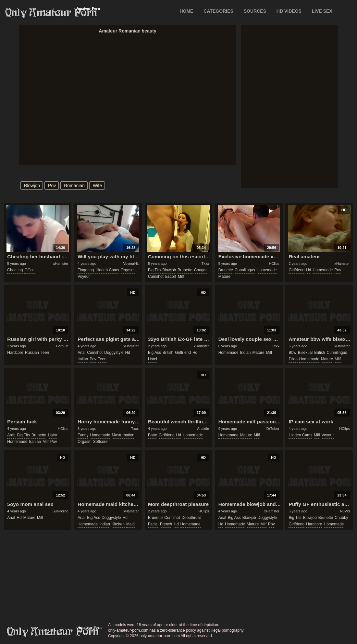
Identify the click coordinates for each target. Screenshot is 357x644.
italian (83, 359)
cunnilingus (245, 270)
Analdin (203, 429)
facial (153, 524)
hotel (153, 359)
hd (308, 270)
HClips (274, 264)
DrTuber (273, 429)
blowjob (32, 186)
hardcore (15, 353)
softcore (100, 442)
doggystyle (114, 353)
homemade (267, 270)
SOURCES (255, 11)
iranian (35, 442)
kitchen (118, 524)
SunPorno (61, 511)
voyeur (84, 277)
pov (52, 186)
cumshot (156, 277)
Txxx (205, 264)
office (29, 270)
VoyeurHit (131, 264)
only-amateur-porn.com (53, 632)
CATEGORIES (218, 11)
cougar (200, 270)
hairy (52, 435)
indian (246, 353)
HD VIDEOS (289, 11)
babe (153, 435)
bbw (292, 353)
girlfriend (296, 270)
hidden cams (107, 270)
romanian (74, 186)
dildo (293, 359)
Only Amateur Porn (51, 13)
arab (11, 435)
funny (83, 435)
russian (32, 353)
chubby (341, 518)
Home (186, 11)
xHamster (61, 264)
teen (45, 353)
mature (224, 277)
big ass (154, 353)
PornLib (62, 346)
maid (130, 524)
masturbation (123, 435)
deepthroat (191, 518)
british (168, 353)
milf (181, 277)
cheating (15, 270)
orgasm (128, 270)
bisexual (305, 353)
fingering (86, 270)
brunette (185, 270)
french (166, 524)
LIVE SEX (322, 11)
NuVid (345, 511)
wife (97, 186)
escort (171, 277)
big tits (154, 270)
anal (81, 353)
